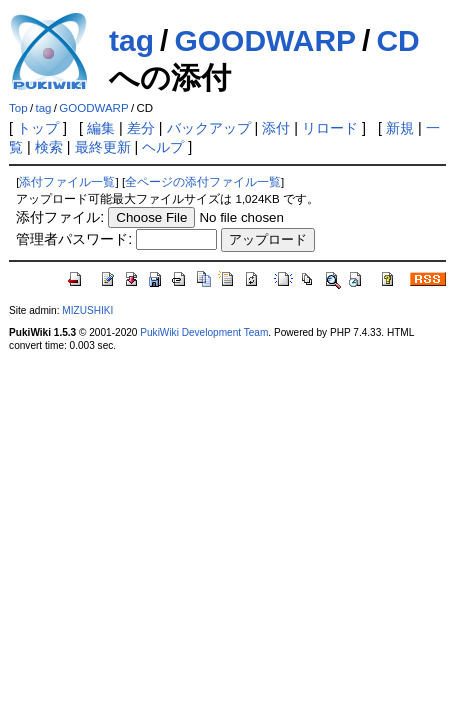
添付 (276, 128)
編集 (101, 128)
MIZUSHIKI (87, 310)
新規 (400, 128)
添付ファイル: (60, 217)
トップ (38, 128)
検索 (49, 147)
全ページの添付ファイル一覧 (203, 182)
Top (18, 108)
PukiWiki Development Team (204, 332)
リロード (330, 128)
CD (397, 40)
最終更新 (103, 147)
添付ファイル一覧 (67, 182)
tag (131, 40)
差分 (141, 128)
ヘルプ (163, 147)
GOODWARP (265, 40)
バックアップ (209, 128)
